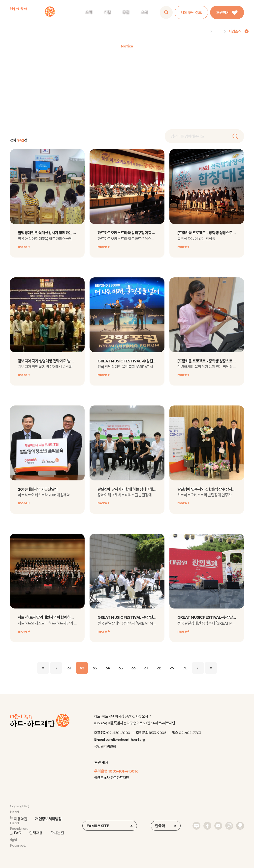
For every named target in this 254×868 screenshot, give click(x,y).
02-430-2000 (119, 733)
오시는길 (57, 833)
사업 (107, 12)
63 (95, 668)
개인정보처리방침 (48, 819)
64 (108, 668)
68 (159, 668)
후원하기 (227, 12)
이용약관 (20, 819)
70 (185, 668)
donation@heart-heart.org (125, 739)
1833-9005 (158, 733)
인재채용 (36, 833)
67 (146, 668)
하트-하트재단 (32, 13)
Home (203, 31)
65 (121, 668)
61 (69, 668)
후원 (126, 12)
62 (82, 668)
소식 (144, 12)
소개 (89, 12)
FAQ (18, 833)
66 (134, 668)
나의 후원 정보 (191, 12)
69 (172, 668)
